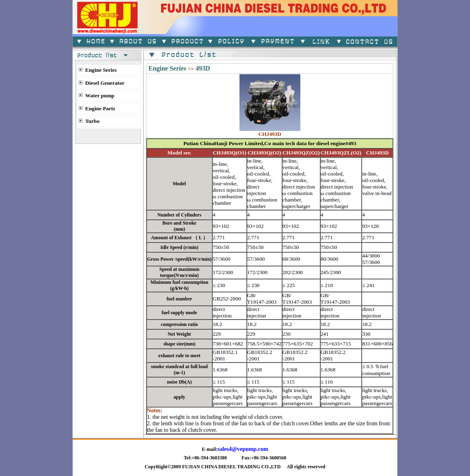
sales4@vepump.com (243, 449)
